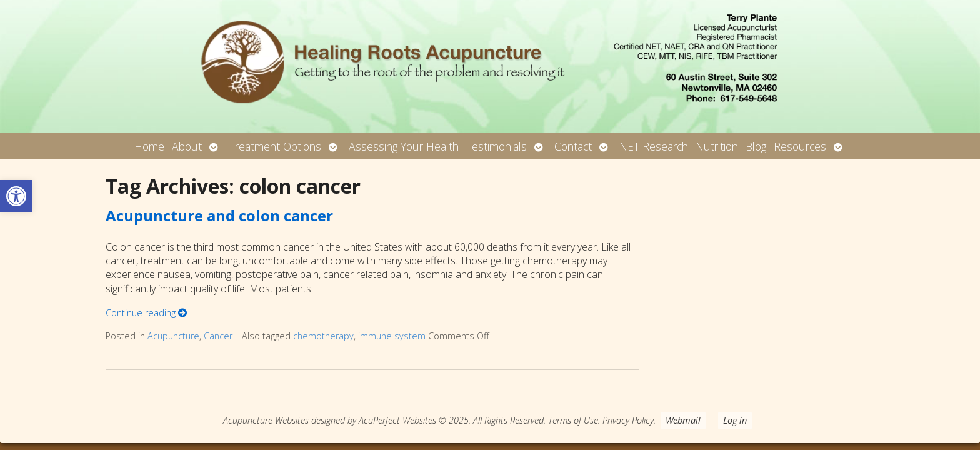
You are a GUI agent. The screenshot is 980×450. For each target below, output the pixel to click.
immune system (392, 336)
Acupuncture (173, 336)
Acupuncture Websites (266, 420)
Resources (800, 146)
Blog (756, 146)
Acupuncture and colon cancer (219, 215)
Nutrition (717, 146)
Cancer (218, 336)
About (187, 146)
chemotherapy (323, 336)
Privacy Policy (628, 420)
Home (149, 146)
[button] (16, 196)
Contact (573, 146)
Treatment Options (275, 146)
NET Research (654, 146)
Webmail (683, 420)
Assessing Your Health (404, 146)
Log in (735, 420)
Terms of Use (573, 420)
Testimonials (497, 146)
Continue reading (146, 313)
